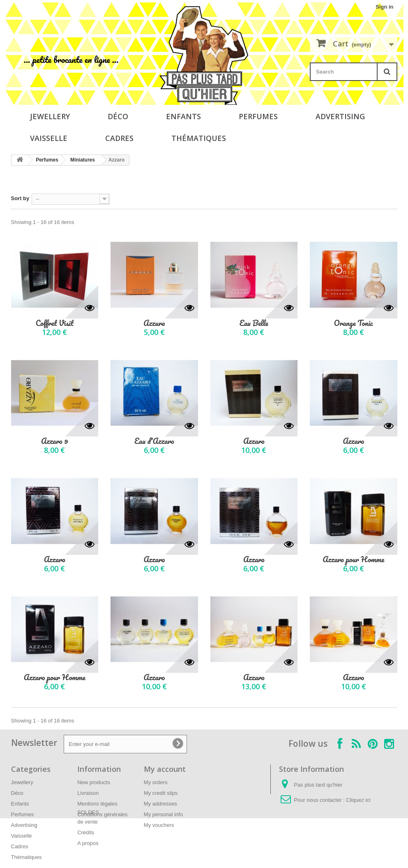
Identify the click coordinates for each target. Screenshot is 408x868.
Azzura (154, 323)
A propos (88, 843)
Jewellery (50, 116)
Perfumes (258, 116)
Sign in (384, 7)
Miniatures (83, 160)
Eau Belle (254, 323)
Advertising (340, 116)
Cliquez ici (358, 800)
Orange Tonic (354, 323)
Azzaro (254, 441)
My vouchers (159, 825)
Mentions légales (97, 804)
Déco (118, 116)
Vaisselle (49, 138)
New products (93, 782)
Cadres (119, 138)
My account (165, 769)
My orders (156, 782)
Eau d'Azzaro (154, 441)
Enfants (183, 116)
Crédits (86, 832)
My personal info (163, 814)
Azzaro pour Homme (353, 560)
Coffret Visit (55, 323)
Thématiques (199, 138)
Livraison (88, 793)
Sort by (20, 198)
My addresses (160, 804)
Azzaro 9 (54, 441)
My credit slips (161, 793)
